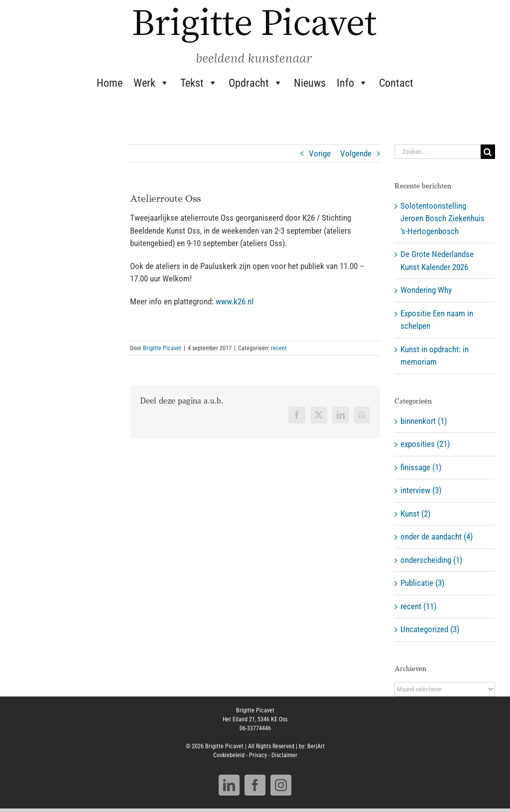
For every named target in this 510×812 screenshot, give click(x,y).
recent (279, 348)
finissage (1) (421, 467)
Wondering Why (426, 290)
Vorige (320, 153)
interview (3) (421, 490)
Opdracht (256, 83)
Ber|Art (316, 746)
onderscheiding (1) (431, 560)
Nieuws (310, 83)
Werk (151, 83)
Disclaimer (284, 755)
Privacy (258, 755)
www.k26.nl (235, 301)
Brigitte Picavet (162, 348)
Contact (396, 83)
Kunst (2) (415, 514)
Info (352, 83)
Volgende (356, 153)
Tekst (199, 83)
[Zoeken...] (438, 152)
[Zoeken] (488, 152)
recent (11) (418, 606)
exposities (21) (425, 444)
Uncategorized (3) (430, 629)
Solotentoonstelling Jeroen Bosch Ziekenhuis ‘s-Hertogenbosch (443, 218)
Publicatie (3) (422, 583)
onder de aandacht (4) (437, 537)
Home (110, 83)
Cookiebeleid (229, 755)
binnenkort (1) (424, 421)
